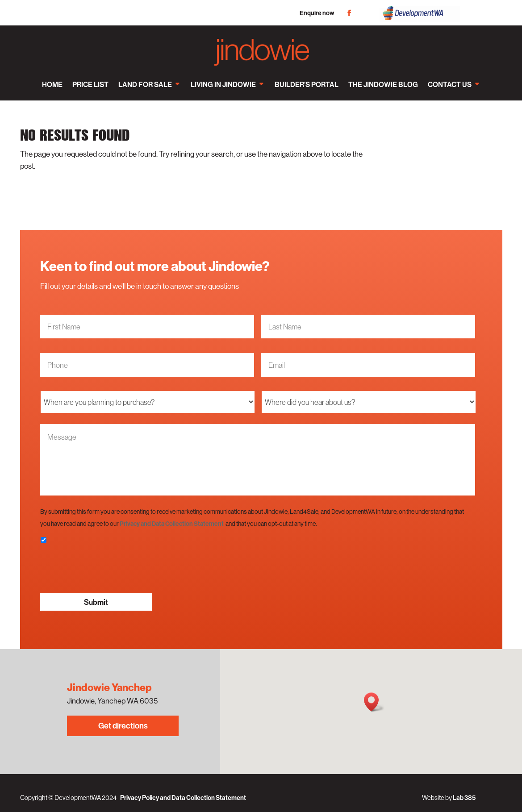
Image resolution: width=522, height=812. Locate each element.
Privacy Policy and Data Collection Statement (183, 798)
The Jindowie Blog (383, 84)
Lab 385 (464, 798)
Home (52, 84)
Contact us (450, 84)
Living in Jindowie (223, 84)
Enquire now (317, 13)
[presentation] (108, 569)
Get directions (123, 726)
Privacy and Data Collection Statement (172, 524)
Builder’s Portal (307, 84)
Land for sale (145, 84)
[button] (374, 702)
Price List (90, 84)
